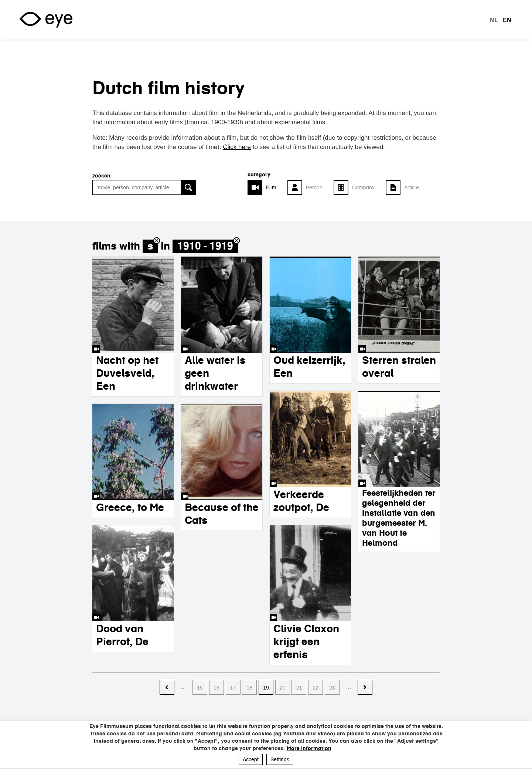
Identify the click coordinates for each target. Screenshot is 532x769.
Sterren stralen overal (399, 367)
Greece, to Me (130, 507)
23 (332, 688)
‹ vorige (167, 688)
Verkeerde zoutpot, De (301, 501)
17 (233, 688)
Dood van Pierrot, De (122, 635)
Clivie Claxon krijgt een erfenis (306, 641)
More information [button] (309, 748)
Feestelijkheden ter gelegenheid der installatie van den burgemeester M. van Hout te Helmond (399, 518)
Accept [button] (251, 759)
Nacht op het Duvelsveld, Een (127, 373)
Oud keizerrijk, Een (309, 367)
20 (283, 688)
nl (494, 20)
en (507, 20)
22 (316, 688)
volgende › (365, 688)
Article (412, 187)
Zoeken (101, 176)
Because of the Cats (222, 514)
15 (200, 688)
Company (363, 187)
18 (249, 688)
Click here (237, 147)
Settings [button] (280, 759)
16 (216, 688)
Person (314, 187)
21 (299, 688)
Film (271, 187)
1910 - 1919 (205, 246)
